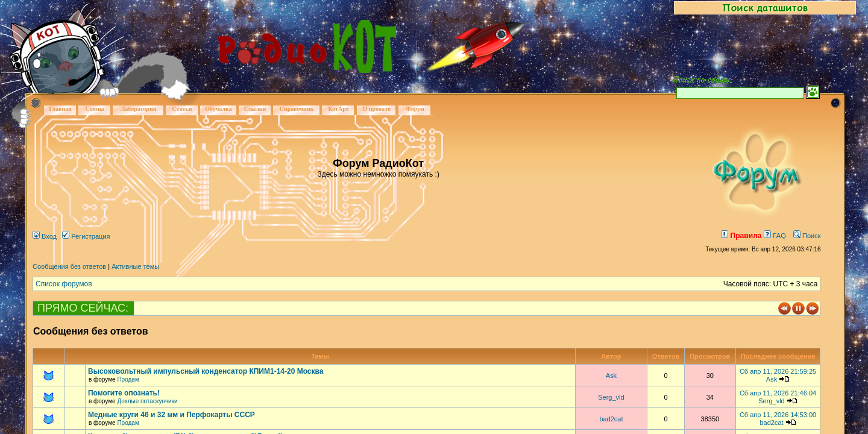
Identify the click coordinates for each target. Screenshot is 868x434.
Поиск (807, 236)
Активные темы (135, 266)
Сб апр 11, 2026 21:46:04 (778, 393)
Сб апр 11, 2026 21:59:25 (778, 371)
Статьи (182, 109)
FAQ (775, 236)
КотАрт (338, 109)
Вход (45, 236)
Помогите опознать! (124, 393)
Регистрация (86, 236)
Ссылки (255, 109)
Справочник (297, 109)
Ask (611, 376)
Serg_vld (611, 397)
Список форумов (64, 284)
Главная (60, 109)
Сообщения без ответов (69, 266)
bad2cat (611, 419)
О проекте (376, 109)
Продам (128, 379)
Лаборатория (138, 109)
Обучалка (218, 109)
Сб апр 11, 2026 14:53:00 (778, 415)
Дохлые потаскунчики (147, 401)
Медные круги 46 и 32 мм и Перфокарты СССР (171, 415)
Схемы (94, 109)
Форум (415, 109)
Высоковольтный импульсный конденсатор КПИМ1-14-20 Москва (206, 371)
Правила (741, 236)
